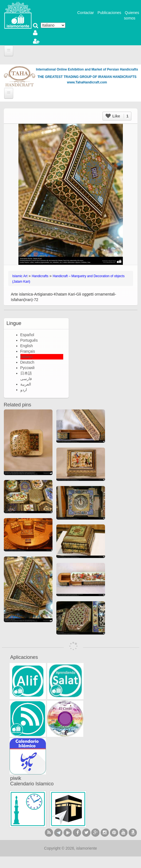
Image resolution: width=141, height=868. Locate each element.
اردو (24, 390)
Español (27, 335)
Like (117, 116)
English (27, 346)
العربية (26, 384)
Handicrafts (40, 276)
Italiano (27, 357)
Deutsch (27, 362)
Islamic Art (20, 276)
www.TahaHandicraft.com (87, 82)
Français (28, 351)
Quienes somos (132, 15)
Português (29, 340)
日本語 (26, 373)
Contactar (86, 13)
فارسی (26, 379)
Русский (27, 368)
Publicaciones (109, 13)
